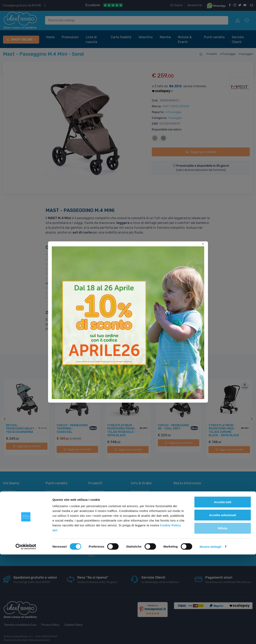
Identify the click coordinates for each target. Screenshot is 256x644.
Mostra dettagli (210, 636)
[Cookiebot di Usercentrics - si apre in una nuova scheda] (26, 636)
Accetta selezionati (222, 605)
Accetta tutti (223, 591)
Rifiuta (223, 618)
